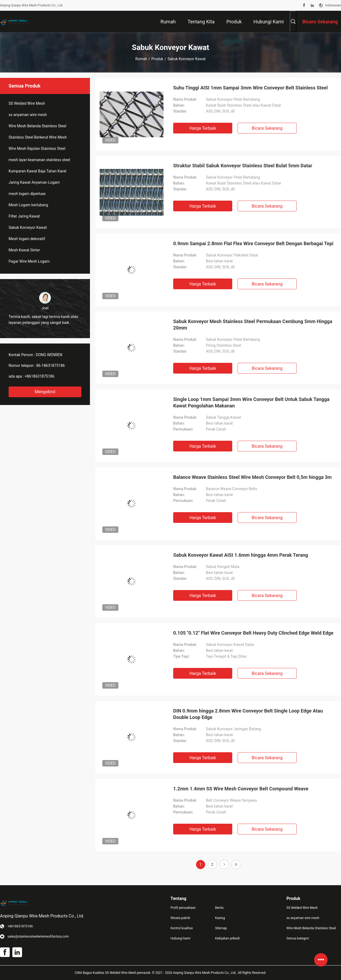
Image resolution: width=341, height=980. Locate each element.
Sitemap (221, 928)
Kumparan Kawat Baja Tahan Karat (37, 171)
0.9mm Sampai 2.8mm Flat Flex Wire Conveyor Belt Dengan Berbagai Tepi (253, 243)
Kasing (220, 918)
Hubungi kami (180, 938)
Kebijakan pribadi (227, 938)
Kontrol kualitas (182, 928)
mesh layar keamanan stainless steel (39, 160)
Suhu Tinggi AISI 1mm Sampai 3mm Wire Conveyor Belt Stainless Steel (251, 88)
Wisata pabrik (180, 918)
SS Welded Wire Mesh (27, 103)
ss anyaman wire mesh (28, 115)
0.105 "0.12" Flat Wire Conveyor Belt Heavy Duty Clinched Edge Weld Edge (253, 633)
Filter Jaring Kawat (24, 216)
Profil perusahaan (183, 908)
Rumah (141, 59)
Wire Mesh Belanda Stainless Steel (37, 126)
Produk (157, 59)
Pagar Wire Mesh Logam (29, 261)
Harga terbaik (203, 128)
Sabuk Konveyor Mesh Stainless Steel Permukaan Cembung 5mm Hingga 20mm (253, 325)
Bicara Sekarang (267, 128)
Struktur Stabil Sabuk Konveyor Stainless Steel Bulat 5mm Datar (243, 166)
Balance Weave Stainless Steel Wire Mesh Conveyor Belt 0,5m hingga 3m (252, 477)
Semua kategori (298, 938)
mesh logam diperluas (27, 194)
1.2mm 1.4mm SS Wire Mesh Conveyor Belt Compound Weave (241, 789)
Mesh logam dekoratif (27, 239)
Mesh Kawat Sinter (24, 250)
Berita (219, 908)
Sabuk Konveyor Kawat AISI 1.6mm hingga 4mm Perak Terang (241, 555)
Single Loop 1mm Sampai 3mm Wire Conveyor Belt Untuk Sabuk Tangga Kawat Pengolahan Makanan (251, 402)
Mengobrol (45, 392)
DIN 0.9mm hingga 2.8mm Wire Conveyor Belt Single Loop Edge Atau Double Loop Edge (248, 714)
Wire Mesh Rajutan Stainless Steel (37, 149)
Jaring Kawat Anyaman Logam (34, 182)
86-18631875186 (50, 366)
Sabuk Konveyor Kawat (28, 227)
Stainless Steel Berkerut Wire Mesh (38, 137)
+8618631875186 (39, 376)
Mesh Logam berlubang (28, 205)
